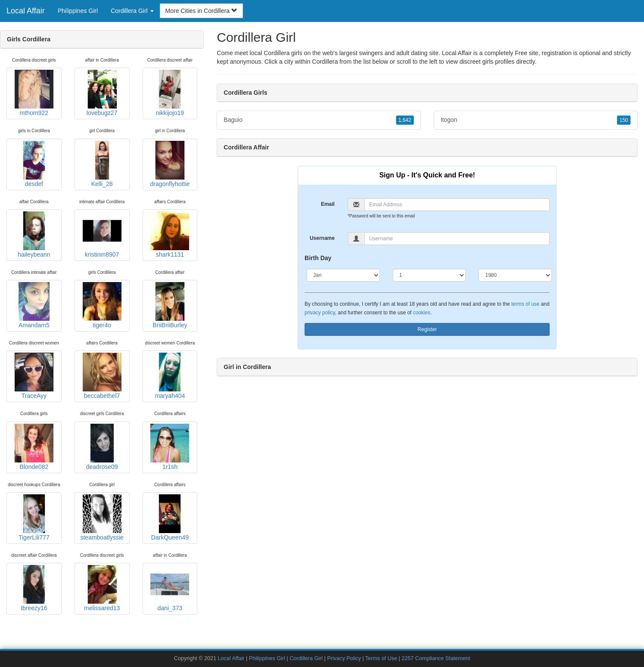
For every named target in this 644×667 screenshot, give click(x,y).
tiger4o (102, 305)
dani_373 (170, 588)
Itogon (536, 120)
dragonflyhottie (170, 164)
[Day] (429, 275)
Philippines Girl (78, 11)
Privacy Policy (344, 658)
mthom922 (34, 93)
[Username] (457, 239)
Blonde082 (34, 447)
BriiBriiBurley (170, 305)
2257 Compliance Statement (436, 658)
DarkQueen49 (170, 518)
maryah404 (170, 376)
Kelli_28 (102, 164)
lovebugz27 (102, 93)
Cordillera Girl (306, 658)
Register (427, 329)
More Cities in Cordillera (201, 11)
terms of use (525, 304)
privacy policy (320, 313)
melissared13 (102, 588)
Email (328, 204)
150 (624, 120)
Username (322, 238)
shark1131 (170, 235)
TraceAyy (34, 376)
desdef (34, 164)
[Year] (515, 275)
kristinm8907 (102, 235)
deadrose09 (102, 447)
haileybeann (34, 235)
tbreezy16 (34, 588)
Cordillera (325, 62)
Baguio (319, 120)
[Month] (343, 275)
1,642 (405, 120)
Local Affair (26, 11)
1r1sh (170, 447)
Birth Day (318, 258)
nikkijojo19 (170, 93)
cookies (422, 313)
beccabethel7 (102, 376)
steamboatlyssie (102, 518)
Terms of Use (381, 658)
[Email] (457, 205)
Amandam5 (34, 305)
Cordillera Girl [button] (132, 11)
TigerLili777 (34, 518)
